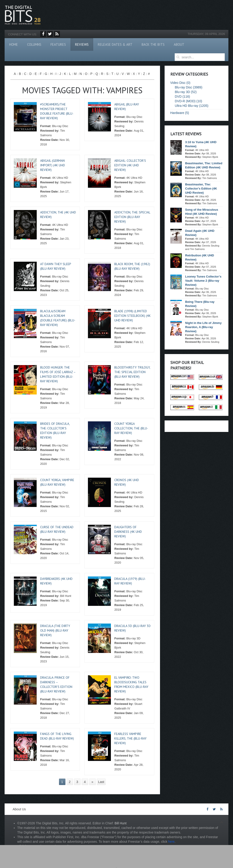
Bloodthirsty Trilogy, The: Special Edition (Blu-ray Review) (132, 372)
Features (58, 44)
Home (14, 44)
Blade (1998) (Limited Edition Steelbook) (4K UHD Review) (132, 316)
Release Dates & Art (115, 44)
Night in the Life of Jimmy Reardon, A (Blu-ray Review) (204, 327)
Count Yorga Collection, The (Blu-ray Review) (131, 428)
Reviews (82, 44)
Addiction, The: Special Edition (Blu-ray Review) (132, 217)
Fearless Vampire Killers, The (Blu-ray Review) (130, 738)
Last (101, 782)
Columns (34, 44)
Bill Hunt (121, 823)
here (171, 842)
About (179, 44)
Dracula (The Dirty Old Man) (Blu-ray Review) (55, 630)
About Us (19, 809)
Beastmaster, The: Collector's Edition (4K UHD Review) (201, 189)
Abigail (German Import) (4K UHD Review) (53, 165)
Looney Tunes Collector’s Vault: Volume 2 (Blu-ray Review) (203, 281)
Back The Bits (153, 44)
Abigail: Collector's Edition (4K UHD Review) (130, 165)
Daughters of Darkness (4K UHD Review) (128, 532)
